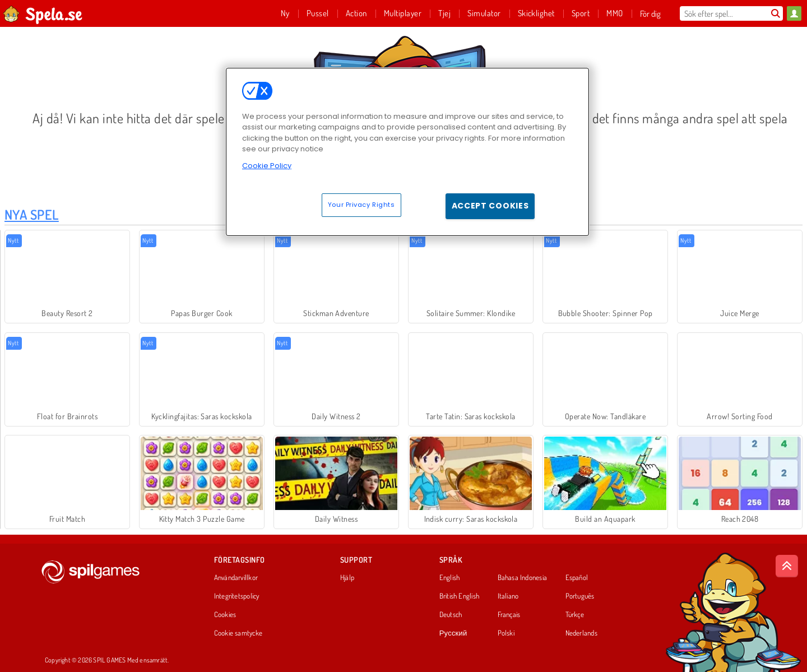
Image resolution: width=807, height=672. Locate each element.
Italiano (508, 596)
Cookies (225, 615)
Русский (453, 633)
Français (509, 615)
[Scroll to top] (787, 566)
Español (577, 578)
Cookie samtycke (238, 633)
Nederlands (581, 633)
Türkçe (575, 615)
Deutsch (451, 615)
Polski (506, 633)
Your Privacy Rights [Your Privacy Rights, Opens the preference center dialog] (361, 205)
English (450, 578)
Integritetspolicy (237, 596)
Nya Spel (32, 214)
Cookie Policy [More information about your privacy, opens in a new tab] (267, 166)
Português (580, 596)
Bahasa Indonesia (523, 578)
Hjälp (347, 578)
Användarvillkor (236, 578)
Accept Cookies (490, 206)
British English (459, 596)
